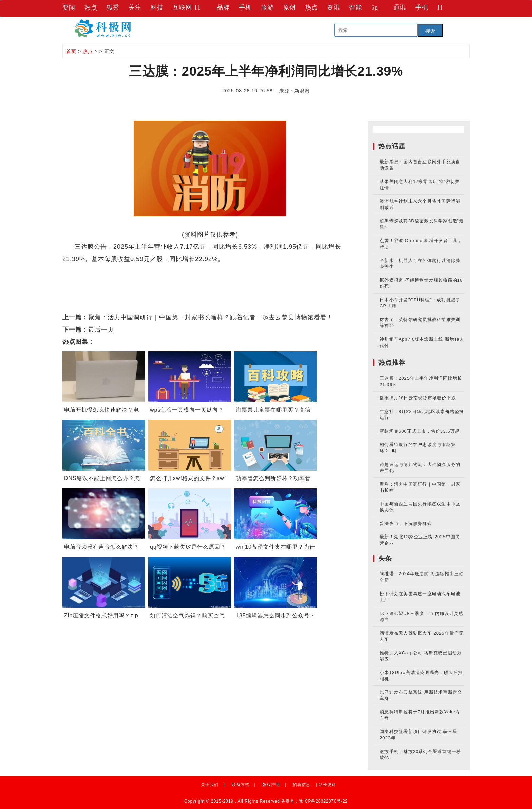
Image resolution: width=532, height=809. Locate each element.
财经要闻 (115, 271)
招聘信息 (302, 785)
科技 (157, 7)
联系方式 (241, 785)
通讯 (400, 7)
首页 (71, 51)
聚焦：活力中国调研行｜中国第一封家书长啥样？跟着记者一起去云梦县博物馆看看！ (211, 317)
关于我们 (210, 785)
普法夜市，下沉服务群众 (406, 523)
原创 (289, 7)
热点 (91, 7)
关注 (135, 7)
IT (198, 7)
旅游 (267, 7)
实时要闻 (143, 271)
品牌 (223, 7)
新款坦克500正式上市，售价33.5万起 (420, 431)
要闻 (69, 7)
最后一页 (101, 330)
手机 (245, 7)
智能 (356, 7)
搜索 (430, 31)
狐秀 (113, 7)
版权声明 (271, 785)
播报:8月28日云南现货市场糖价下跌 (418, 398)
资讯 (334, 7)
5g (375, 7)
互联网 (182, 7)
